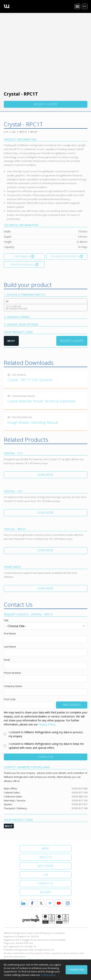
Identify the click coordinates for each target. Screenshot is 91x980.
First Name (10, 633)
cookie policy (48, 975)
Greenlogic (31, 919)
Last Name (10, 647)
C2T (14, 132)
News (45, 848)
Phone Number (13, 673)
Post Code (10, 699)
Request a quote (46, 104)
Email (7, 660)
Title (6, 620)
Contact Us (46, 757)
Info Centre (46, 866)
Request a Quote (72, 341)
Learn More (45, 475)
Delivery (46, 892)
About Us (46, 857)
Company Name (13, 686)
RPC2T (34, 132)
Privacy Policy (47, 724)
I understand (76, 970)
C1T (6, 132)
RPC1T (23, 132)
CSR (46, 875)
